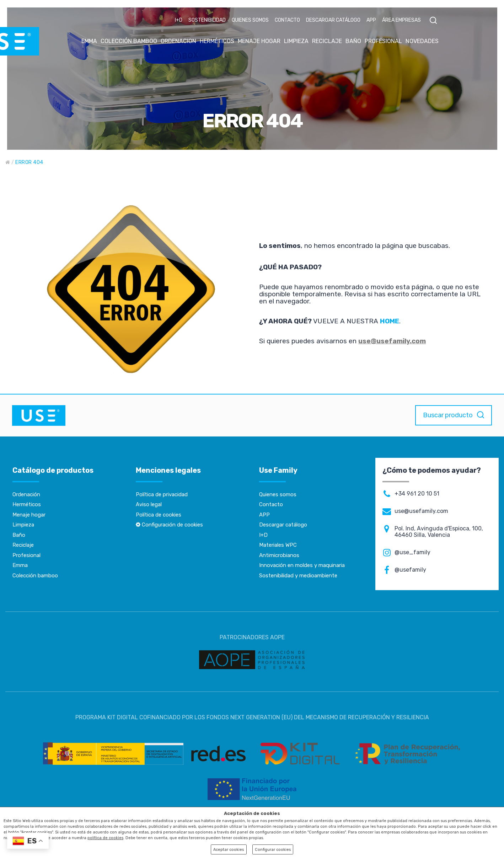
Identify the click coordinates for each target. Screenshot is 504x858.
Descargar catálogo (283, 525)
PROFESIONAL (383, 41)
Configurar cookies (273, 850)
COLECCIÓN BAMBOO (129, 41)
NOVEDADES (422, 41)
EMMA (89, 41)
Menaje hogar (29, 515)
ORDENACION (178, 41)
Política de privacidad (162, 494)
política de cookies (105, 838)
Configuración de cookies (169, 525)
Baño (19, 535)
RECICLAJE (327, 41)
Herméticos (27, 504)
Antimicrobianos (279, 555)
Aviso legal (149, 504)
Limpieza (23, 525)
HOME (390, 321)
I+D (179, 20)
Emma (20, 565)
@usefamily (410, 570)
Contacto (271, 504)
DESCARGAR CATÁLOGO (333, 20)
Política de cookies (159, 515)
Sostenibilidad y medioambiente (298, 576)
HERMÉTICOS (217, 41)
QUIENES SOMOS (250, 20)
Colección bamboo (35, 576)
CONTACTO (287, 20)
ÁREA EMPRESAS (401, 20)
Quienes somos (278, 494)
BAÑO (353, 41)
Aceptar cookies (229, 850)
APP (371, 20)
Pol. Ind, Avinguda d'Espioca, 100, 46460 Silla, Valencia (439, 532)
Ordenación (26, 494)
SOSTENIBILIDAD (207, 20)
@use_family (412, 552)
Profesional (26, 555)
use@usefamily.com (392, 341)
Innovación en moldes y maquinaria (302, 565)
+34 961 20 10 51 (417, 494)
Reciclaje (23, 545)
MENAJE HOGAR (259, 41)
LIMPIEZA (296, 41)
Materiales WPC (278, 545)
